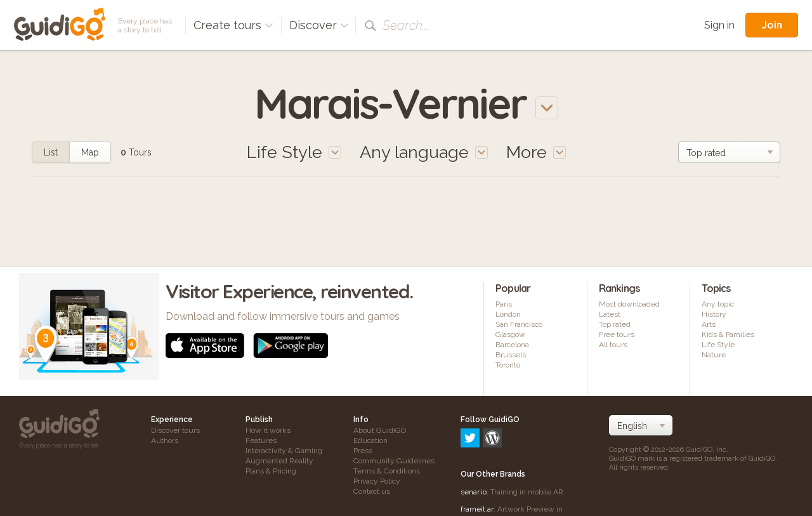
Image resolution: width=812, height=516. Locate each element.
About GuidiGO (380, 430)
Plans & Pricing (271, 471)
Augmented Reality (279, 461)
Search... (405, 25)
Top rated (615, 324)
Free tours (617, 334)
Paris (504, 304)
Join (772, 25)
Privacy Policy (377, 481)
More (536, 152)
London (508, 314)
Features (261, 440)
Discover (319, 25)
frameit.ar (477, 454)
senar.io (474, 437)
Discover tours (175, 430)
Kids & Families (728, 334)
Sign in (719, 25)
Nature (714, 355)
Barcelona (512, 345)
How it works (268, 430)
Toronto (508, 365)
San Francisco (519, 324)
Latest (610, 314)
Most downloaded (629, 304)
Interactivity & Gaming (284, 451)
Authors (165, 440)
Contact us (372, 491)
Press (363, 451)
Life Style (718, 345)
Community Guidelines (394, 461)
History (714, 314)
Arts (709, 324)
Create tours (233, 25)
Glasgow (510, 334)
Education (370, 440)
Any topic (718, 304)
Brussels (511, 355)
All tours (613, 345)
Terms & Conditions (387, 471)
